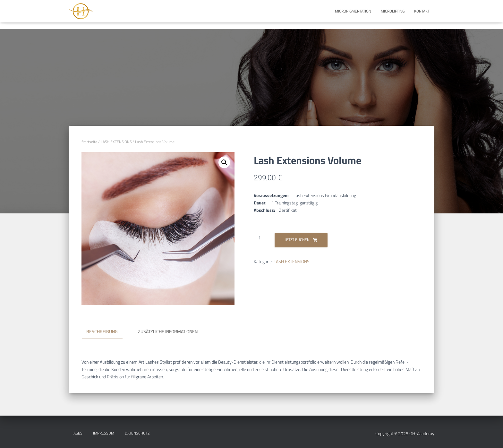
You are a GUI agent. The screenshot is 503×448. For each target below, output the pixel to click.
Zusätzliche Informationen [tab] (168, 331)
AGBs (78, 433)
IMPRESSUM (104, 433)
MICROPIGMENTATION (353, 11)
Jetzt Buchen (297, 240)
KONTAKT (422, 11)
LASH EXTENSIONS (116, 142)
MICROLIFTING (393, 11)
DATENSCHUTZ (137, 433)
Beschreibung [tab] (102, 331)
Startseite (89, 142)
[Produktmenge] (262, 238)
